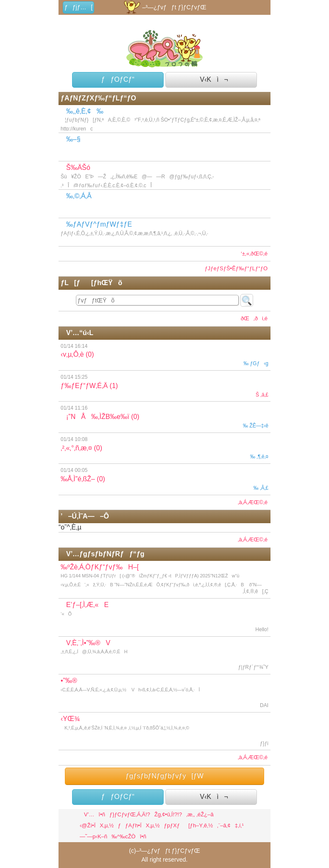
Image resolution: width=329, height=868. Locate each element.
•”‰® (164, 693)
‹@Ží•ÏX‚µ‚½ (97, 825)
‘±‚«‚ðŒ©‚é (254, 254)
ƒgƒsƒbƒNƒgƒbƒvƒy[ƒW (164, 776)
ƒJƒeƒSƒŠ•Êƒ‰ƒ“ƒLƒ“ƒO (236, 268)
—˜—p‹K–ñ (93, 836)
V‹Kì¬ (211, 79)
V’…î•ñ (92, 814)
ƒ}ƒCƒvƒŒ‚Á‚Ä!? (130, 814)
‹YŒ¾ (164, 732)
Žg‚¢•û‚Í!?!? (168, 814)
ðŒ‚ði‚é (252, 318)
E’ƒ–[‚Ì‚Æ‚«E (164, 618)
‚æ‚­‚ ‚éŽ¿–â (200, 814)
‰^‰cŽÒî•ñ (129, 836)
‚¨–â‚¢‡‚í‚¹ (230, 825)
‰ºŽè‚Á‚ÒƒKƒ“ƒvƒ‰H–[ (166, 581)
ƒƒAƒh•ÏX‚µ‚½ (139, 825)
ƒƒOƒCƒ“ (118, 79)
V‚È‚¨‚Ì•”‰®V (164, 656)
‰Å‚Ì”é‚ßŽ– (164, 479)
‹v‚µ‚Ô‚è (164, 355)
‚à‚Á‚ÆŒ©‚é (253, 502)
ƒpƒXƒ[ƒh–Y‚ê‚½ (188, 825)
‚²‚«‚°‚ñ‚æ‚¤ (164, 448)
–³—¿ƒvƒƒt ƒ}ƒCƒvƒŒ (164, 7)
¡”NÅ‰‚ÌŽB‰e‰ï (164, 417)
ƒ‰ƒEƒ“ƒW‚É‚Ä (164, 386)
